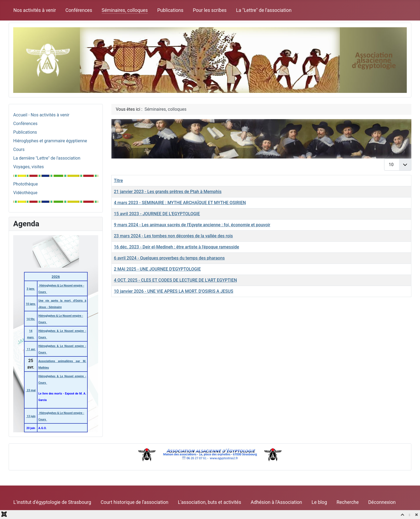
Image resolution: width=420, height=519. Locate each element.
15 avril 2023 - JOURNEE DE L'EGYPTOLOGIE (157, 214)
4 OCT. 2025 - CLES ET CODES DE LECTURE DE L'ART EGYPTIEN (175, 280)
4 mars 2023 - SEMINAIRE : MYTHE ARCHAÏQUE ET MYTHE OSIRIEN (180, 203)
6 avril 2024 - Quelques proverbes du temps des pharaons (169, 258)
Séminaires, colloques (125, 10)
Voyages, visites (29, 167)
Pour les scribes (210, 10)
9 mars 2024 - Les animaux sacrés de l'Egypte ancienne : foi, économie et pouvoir (192, 225)
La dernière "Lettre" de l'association (47, 158)
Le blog (319, 502)
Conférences (79, 10)
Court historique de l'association (134, 502)
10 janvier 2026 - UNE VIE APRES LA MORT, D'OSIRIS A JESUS (173, 291)
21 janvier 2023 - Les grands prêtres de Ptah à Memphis (168, 192)
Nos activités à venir (35, 10)
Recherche (347, 502)
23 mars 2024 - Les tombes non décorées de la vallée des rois (173, 236)
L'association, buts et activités (209, 502)
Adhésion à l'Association (276, 502)
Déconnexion (382, 502)
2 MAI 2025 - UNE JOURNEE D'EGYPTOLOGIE (157, 269)
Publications (170, 10)
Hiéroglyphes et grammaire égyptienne (50, 141)
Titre (118, 181)
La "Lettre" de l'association (264, 10)
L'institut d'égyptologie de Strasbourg (52, 502)
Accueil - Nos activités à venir (41, 115)
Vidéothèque (25, 193)
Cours (19, 149)
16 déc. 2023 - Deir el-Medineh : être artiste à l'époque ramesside (176, 247)
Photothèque (25, 184)
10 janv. (31, 304)
